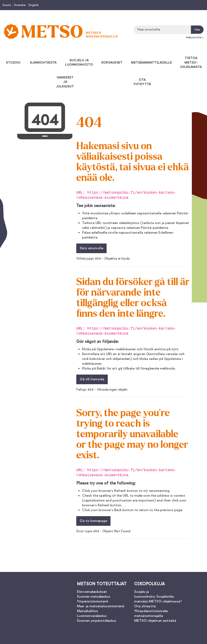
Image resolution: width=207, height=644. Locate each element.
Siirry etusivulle (91, 248)
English (34, 5)
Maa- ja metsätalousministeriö (101, 606)
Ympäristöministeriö (93, 601)
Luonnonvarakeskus (92, 616)
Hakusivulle (194, 37)
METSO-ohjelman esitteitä (155, 621)
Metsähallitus (88, 611)
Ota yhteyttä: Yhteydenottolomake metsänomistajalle (151, 611)
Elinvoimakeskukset (92, 592)
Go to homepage (93, 521)
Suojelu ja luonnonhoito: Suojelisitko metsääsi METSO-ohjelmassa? (158, 597)
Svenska (20, 5)
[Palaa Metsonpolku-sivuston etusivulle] (61, 31)
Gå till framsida (92, 379)
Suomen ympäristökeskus (97, 621)
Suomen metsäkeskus (94, 597)
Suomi (7, 5)
